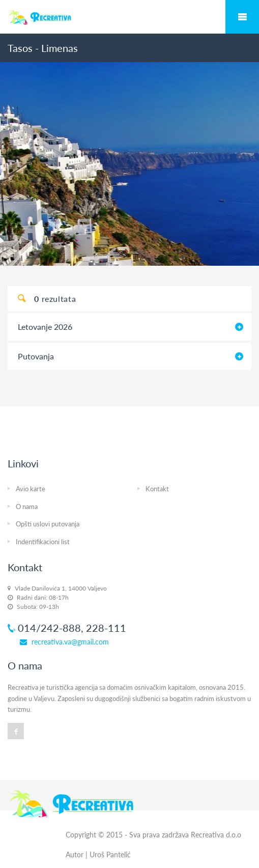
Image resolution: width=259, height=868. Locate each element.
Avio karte (31, 489)
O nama (27, 507)
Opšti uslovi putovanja (48, 524)
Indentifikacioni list (43, 542)
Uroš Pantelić (110, 855)
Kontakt (157, 489)
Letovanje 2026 (45, 327)
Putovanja (36, 356)
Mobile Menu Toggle (242, 17)
